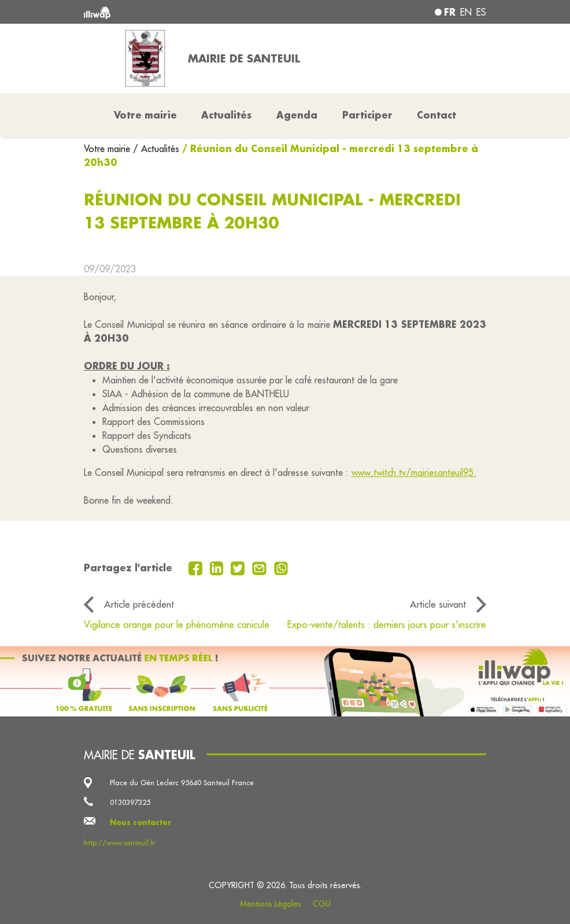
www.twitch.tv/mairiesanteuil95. (414, 472)
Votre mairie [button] (145, 115)
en (466, 12)
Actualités (226, 115)
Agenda (297, 115)
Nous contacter (141, 822)
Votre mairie (108, 149)
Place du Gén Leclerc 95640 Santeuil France (182, 782)
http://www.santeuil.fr (119, 842)
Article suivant (438, 604)
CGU (322, 904)
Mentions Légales (271, 904)
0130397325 (130, 802)
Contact (436, 115)
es (481, 12)
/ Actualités (156, 149)
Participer (367, 115)
